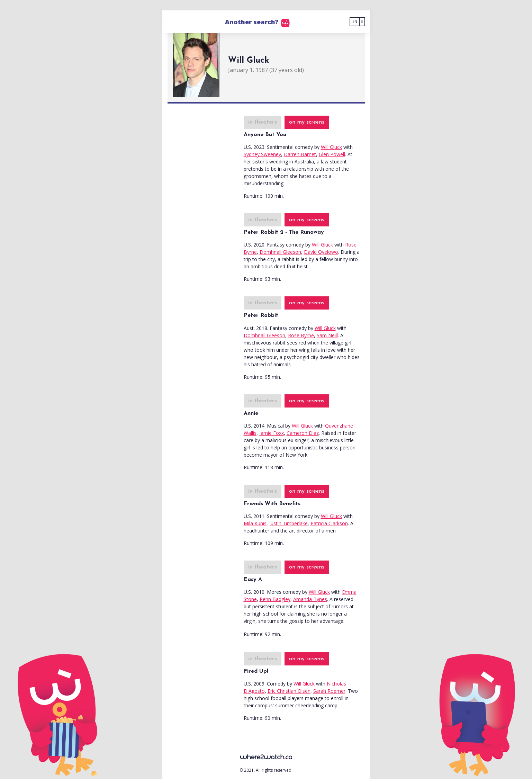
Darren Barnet (300, 154)
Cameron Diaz (303, 433)
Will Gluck (331, 147)
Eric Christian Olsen (289, 691)
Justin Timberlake (288, 523)
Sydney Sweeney (262, 154)
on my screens (307, 122)
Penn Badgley (275, 599)
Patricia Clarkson (329, 523)
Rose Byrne (301, 335)
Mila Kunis (255, 523)
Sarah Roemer (329, 691)
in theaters (263, 122)
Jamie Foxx (272, 433)
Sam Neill (327, 335)
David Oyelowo (321, 252)
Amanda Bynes (310, 599)
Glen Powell (332, 154)
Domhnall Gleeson (280, 252)
